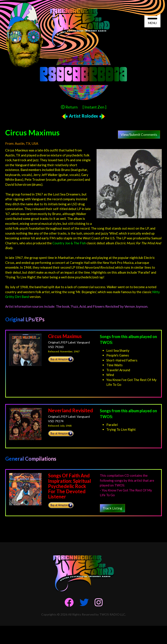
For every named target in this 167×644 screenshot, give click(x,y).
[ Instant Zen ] (94, 107)
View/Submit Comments (139, 134)
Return (69, 107)
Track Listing (112, 508)
